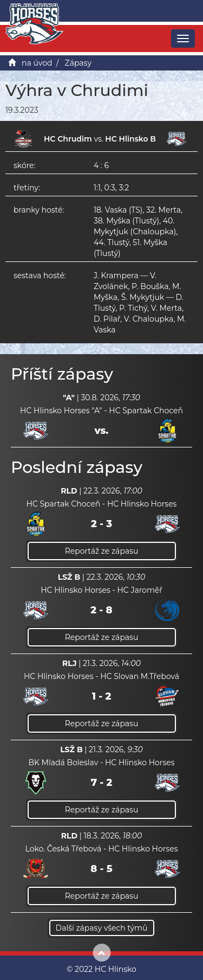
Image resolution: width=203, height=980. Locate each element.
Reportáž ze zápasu (102, 551)
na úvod (37, 63)
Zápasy (78, 63)
